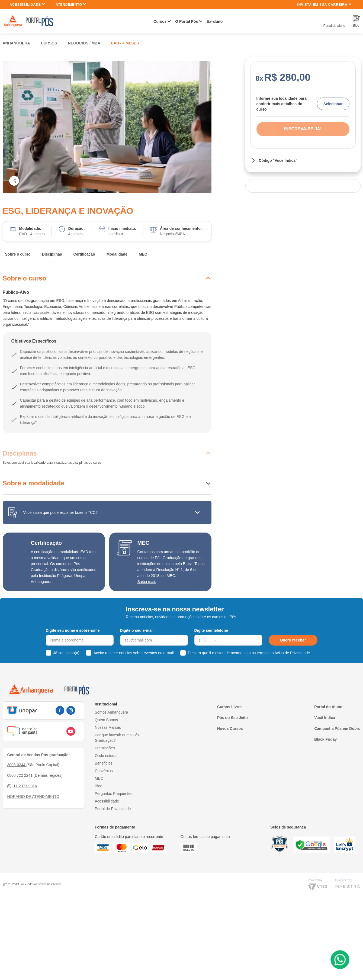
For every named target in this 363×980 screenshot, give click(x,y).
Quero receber (293, 640)
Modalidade (117, 254)
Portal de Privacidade (113, 809)
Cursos (160, 21)
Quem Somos (107, 720)
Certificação (84, 254)
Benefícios (104, 763)
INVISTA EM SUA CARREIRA (324, 4)
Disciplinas (52, 254)
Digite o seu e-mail (137, 630)
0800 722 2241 (20, 775)
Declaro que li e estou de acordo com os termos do (249, 653)
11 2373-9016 (22, 786)
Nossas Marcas (108, 727)
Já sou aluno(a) (67, 653)
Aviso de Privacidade (292, 653)
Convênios (104, 771)
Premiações (105, 748)
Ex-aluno (215, 21)
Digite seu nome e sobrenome (73, 630)
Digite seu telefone (211, 630)
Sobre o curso (18, 254)
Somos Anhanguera (112, 712)
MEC (143, 254)
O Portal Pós (187, 21)
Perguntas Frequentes (114, 794)
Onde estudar (106, 756)
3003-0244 (17, 765)
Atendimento (71, 4)
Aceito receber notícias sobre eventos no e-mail (134, 653)
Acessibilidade (28, 4)
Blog (99, 786)
